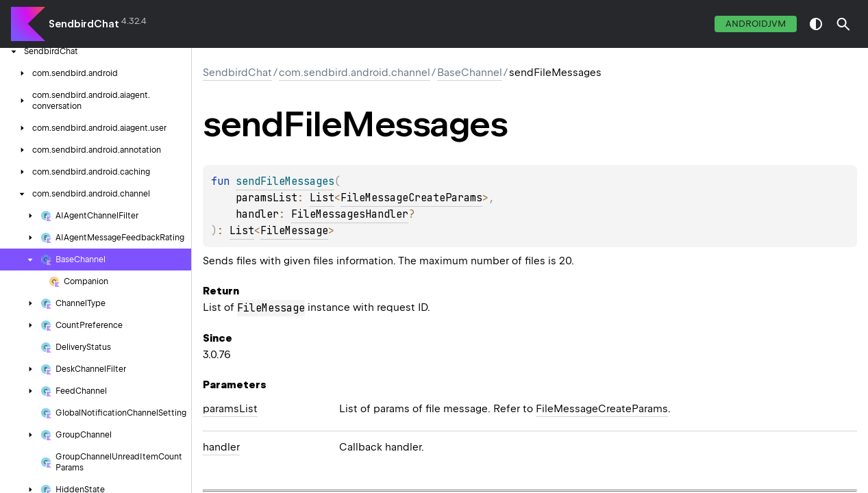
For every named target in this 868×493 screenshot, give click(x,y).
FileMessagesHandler (350, 214)
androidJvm (756, 24)
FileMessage (294, 231)
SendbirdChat (84, 24)
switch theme (816, 24)
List (322, 198)
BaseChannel (470, 73)
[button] (843, 24)
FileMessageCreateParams (411, 198)
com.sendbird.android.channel (355, 73)
